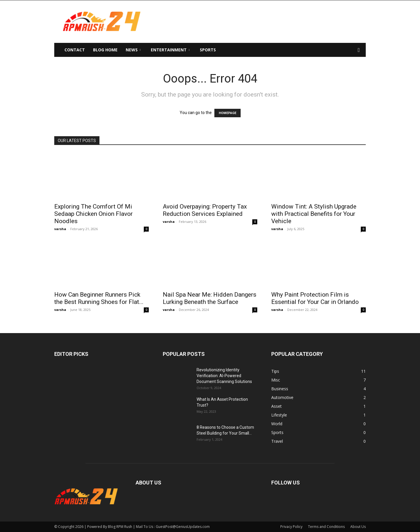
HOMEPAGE (228, 113)
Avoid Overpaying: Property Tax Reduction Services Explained (205, 210)
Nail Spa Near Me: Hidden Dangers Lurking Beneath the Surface (210, 298)
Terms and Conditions (326, 527)
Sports (208, 50)
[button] (359, 50)
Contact (75, 50)
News (133, 50)
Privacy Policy (291, 527)
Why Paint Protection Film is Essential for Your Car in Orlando (315, 298)
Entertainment (170, 50)
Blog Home (105, 50)
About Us (358, 527)
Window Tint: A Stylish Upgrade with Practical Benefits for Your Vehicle (314, 214)
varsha (60, 229)
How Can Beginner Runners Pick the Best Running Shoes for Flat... (99, 298)
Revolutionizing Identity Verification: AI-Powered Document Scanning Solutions (224, 376)
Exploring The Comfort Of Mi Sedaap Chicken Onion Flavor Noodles (93, 214)
